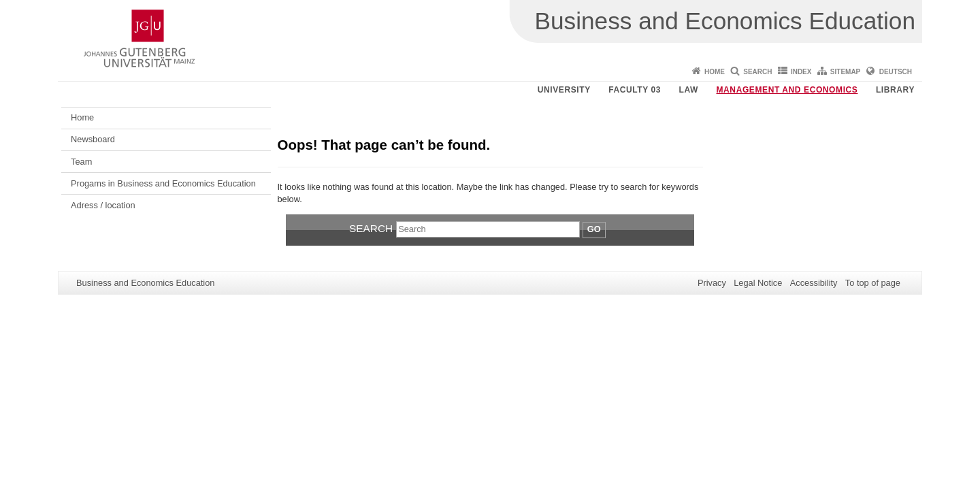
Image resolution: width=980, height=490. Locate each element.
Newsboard (93, 139)
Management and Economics (787, 90)
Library (895, 90)
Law (689, 90)
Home (715, 72)
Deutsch (896, 72)
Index (801, 72)
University (564, 90)
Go (594, 229)
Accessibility (814, 283)
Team (81, 162)
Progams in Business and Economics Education (163, 183)
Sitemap (845, 72)
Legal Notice (758, 283)
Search (757, 72)
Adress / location (103, 205)
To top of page (873, 283)
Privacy (712, 283)
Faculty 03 (635, 90)
